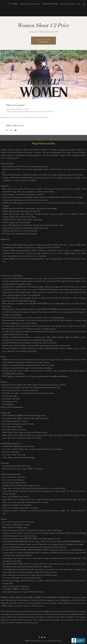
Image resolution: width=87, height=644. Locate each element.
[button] (84, 4)
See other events (44, 42)
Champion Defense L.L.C (13, 4)
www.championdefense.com (12, 256)
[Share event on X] (11, 130)
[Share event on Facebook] (7, 130)
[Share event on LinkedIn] (16, 130)
